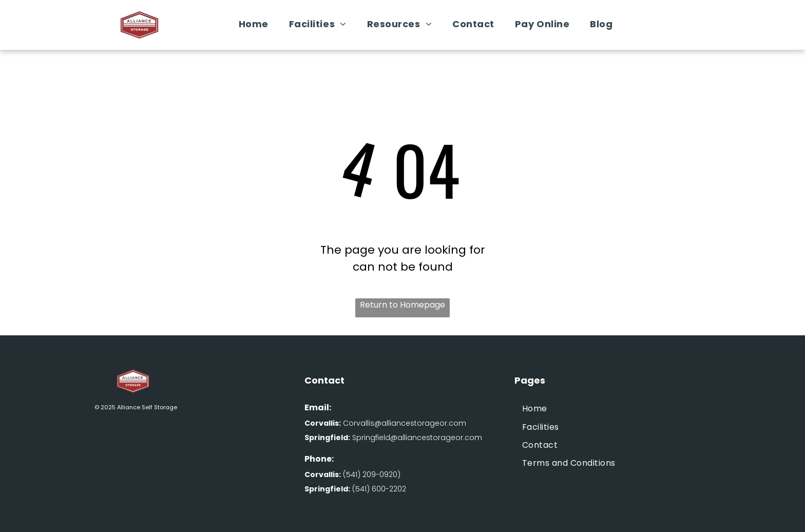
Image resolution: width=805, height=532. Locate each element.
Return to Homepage (402, 305)
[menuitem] (254, 24)
